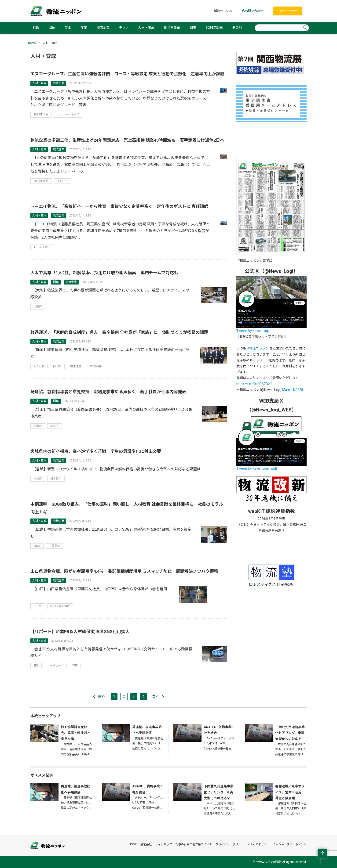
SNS (36, 666)
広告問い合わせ (253, 11)
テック (124, 28)
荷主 (68, 28)
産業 (84, 28)
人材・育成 (146, 28)
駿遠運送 (76, 366)
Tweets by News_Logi (253, 331)
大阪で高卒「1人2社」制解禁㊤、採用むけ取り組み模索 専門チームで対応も (104, 273)
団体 (52, 28)
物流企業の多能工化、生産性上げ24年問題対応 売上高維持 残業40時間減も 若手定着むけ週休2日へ (127, 140)
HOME (133, 844)
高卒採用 (95, 366)
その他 (237, 28)
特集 (75, 666)
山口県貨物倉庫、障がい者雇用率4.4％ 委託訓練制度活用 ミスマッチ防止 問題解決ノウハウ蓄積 (124, 571)
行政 (36, 28)
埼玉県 (55, 426)
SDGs (37, 546)
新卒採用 (56, 479)
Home (32, 43)
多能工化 (62, 181)
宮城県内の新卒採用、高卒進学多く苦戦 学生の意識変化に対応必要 (96, 451)
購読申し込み (223, 11)
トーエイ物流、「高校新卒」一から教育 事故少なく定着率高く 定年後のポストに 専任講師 (119, 206)
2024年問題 (214, 28)
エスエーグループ (68, 115)
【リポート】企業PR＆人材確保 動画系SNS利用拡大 (80, 632)
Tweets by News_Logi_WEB (257, 468)
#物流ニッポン (258, 348)
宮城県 (38, 479)
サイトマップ (164, 844)
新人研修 (39, 366)
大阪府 (38, 307)
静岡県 (57, 366)
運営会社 (146, 844)
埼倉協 (38, 426)
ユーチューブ (55, 666)
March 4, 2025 (293, 390)
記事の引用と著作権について (194, 844)
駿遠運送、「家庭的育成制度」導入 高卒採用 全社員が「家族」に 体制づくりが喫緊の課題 (119, 332)
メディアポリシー (258, 844)
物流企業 (103, 28)
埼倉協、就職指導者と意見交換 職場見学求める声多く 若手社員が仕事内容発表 (108, 392)
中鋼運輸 (55, 546)
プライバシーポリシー (230, 844)
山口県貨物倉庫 (60, 606)
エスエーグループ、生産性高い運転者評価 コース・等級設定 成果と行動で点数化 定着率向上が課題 (127, 74)
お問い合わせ (287, 11)
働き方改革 (172, 28)
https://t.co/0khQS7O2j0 (254, 384)
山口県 (38, 606)
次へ (156, 697)
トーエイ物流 (42, 247)
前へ (102, 697)
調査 (193, 28)
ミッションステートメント (290, 844)
